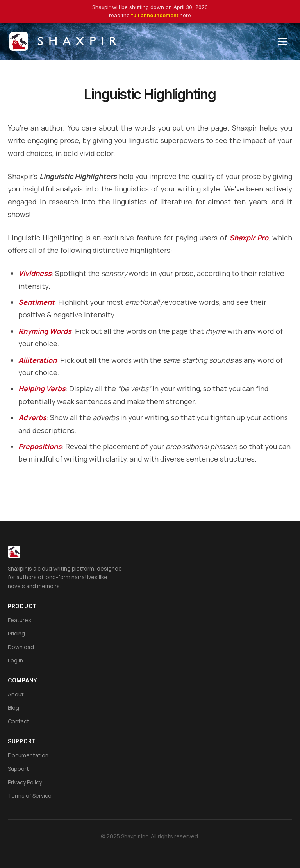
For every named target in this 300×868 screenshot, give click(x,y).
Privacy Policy (25, 782)
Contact (19, 721)
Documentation (28, 755)
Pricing (16, 633)
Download (21, 647)
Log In (15, 660)
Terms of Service (30, 796)
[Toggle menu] (283, 41)
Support (18, 769)
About (16, 694)
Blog (13, 708)
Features (20, 620)
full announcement (155, 15)
